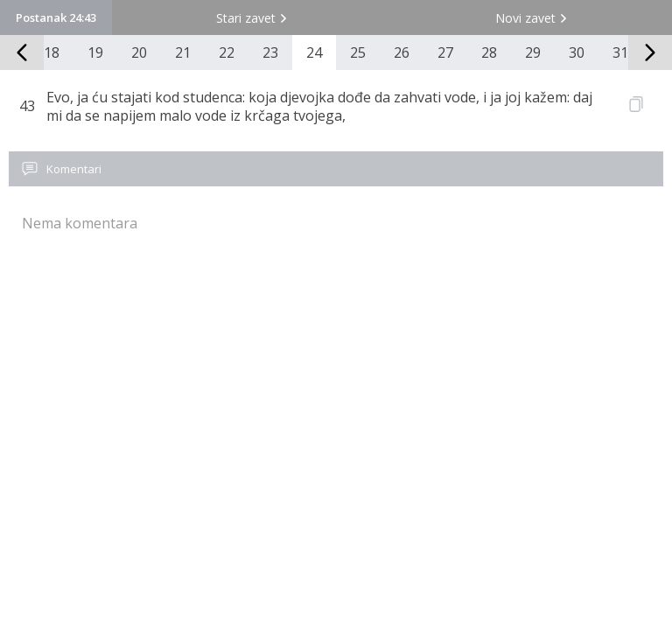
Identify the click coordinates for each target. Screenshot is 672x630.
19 (95, 52)
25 (358, 52)
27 (445, 52)
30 (577, 52)
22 (227, 52)
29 (533, 52)
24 (314, 52)
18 (52, 52)
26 (402, 52)
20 (139, 52)
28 (489, 52)
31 (620, 52)
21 (183, 52)
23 (270, 52)
